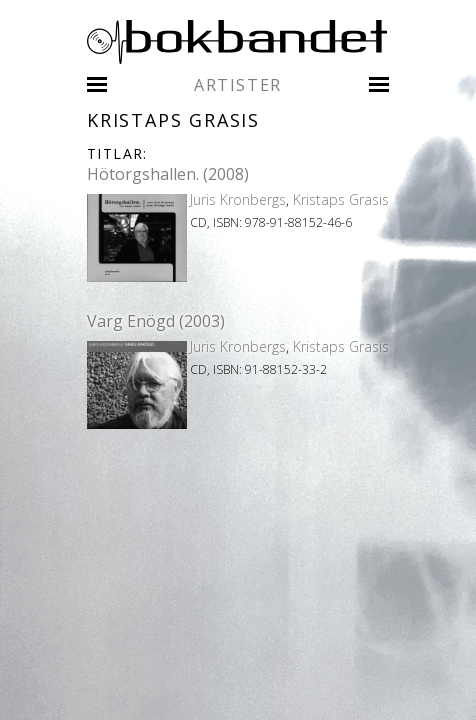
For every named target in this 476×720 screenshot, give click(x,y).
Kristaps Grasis (341, 199)
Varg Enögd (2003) (156, 321)
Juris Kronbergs (238, 199)
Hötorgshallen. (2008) (168, 174)
